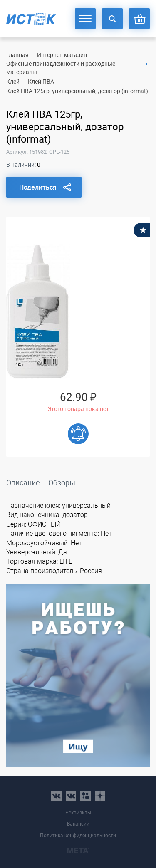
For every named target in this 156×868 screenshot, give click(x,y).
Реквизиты (78, 812)
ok (85, 796)
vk (56, 796)
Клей (13, 81)
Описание (23, 482)
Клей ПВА (41, 81)
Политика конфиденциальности (78, 835)
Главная (17, 55)
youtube (100, 796)
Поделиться (38, 187)
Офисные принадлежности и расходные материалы (61, 68)
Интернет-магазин (62, 55)
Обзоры (62, 482)
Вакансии (78, 824)
